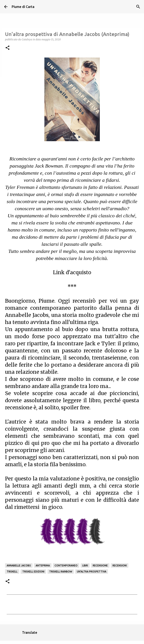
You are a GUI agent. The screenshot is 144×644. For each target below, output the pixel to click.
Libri (85, 565)
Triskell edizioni (33, 572)
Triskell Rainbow (61, 572)
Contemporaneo (66, 565)
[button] (8, 48)
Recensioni (120, 565)
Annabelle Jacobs (19, 565)
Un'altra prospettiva (92, 572)
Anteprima (43, 565)
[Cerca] (138, 7)
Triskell (12, 572)
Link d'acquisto (72, 272)
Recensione (100, 565)
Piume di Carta (23, 7)
